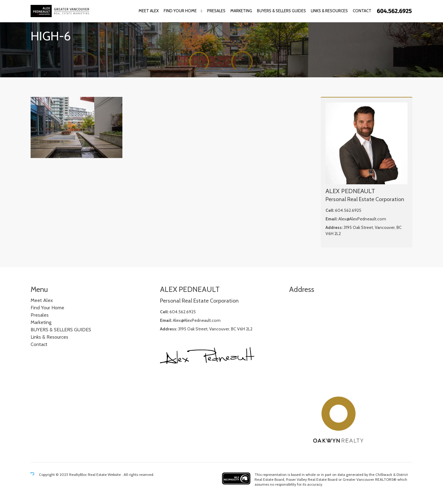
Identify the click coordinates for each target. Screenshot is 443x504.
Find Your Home (180, 11)
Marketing (241, 11)
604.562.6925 (348, 210)
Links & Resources (329, 11)
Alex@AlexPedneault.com (362, 219)
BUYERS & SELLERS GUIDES (281, 11)
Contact (362, 11)
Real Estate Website (105, 475)
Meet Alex (149, 11)
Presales (216, 11)
